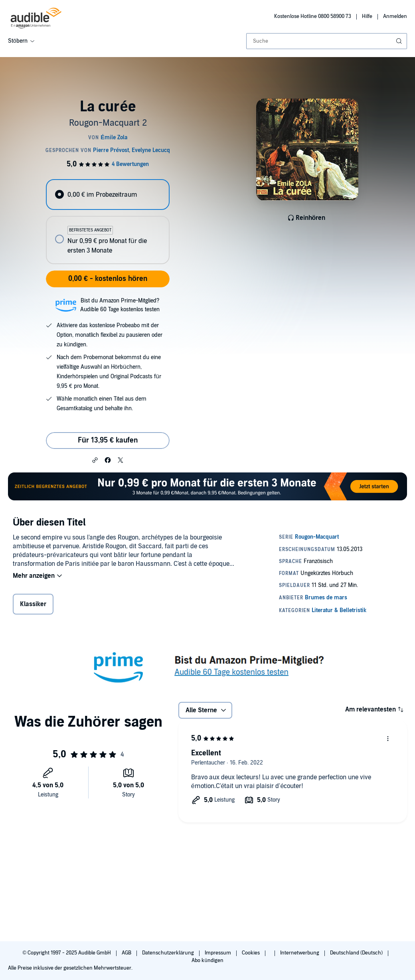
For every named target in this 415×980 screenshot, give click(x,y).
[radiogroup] (108, 222)
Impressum (218, 953)
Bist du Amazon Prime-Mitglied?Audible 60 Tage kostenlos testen (120, 305)
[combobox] (327, 41)
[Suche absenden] (400, 41)
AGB (127, 953)
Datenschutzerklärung (169, 953)
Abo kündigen (207, 960)
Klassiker (33, 604)
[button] (95, 460)
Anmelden (395, 16)
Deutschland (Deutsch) (357, 953)
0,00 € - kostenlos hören (108, 279)
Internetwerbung (300, 953)
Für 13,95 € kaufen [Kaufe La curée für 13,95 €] (108, 440)
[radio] (108, 195)
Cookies (251, 953)
